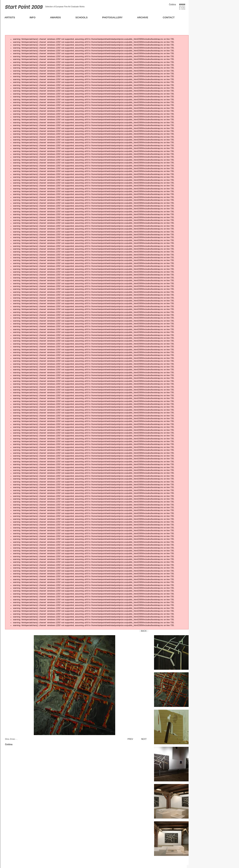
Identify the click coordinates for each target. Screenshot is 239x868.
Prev (130, 739)
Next (144, 739)
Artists (10, 17)
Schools (82, 17)
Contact (169, 17)
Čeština (172, 4)
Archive (143, 17)
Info (32, 17)
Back (144, 631)
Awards (55, 17)
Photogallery (112, 17)
